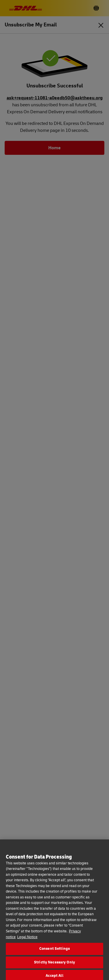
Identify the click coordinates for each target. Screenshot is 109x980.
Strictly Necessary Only (54, 967)
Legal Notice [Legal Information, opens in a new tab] (27, 941)
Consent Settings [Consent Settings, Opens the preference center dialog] (54, 953)
